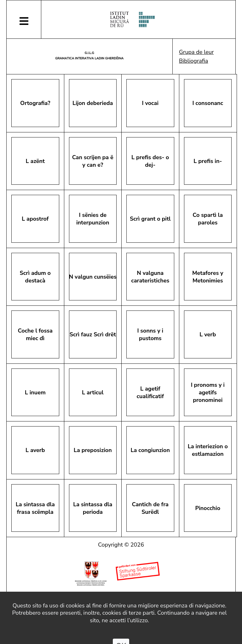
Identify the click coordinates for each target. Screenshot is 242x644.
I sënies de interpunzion (93, 219)
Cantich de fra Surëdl (150, 508)
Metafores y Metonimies (208, 277)
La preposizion (93, 450)
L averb (35, 450)
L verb (208, 334)
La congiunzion (150, 450)
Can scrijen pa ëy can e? (93, 161)
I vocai (150, 103)
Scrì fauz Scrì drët (93, 334)
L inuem (35, 392)
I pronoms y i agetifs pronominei (208, 392)
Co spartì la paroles (208, 219)
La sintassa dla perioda (93, 508)
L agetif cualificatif (150, 392)
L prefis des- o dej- (150, 161)
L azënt (35, 161)
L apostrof (35, 219)
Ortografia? (35, 103)
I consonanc (208, 103)
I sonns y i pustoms (150, 334)
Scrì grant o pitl (150, 219)
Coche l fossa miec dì (35, 334)
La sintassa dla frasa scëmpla (35, 508)
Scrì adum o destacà (35, 277)
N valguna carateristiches (150, 277)
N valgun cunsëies (93, 277)
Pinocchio (208, 508)
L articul (93, 392)
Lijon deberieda (93, 103)
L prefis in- (208, 161)
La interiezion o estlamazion (208, 450)
